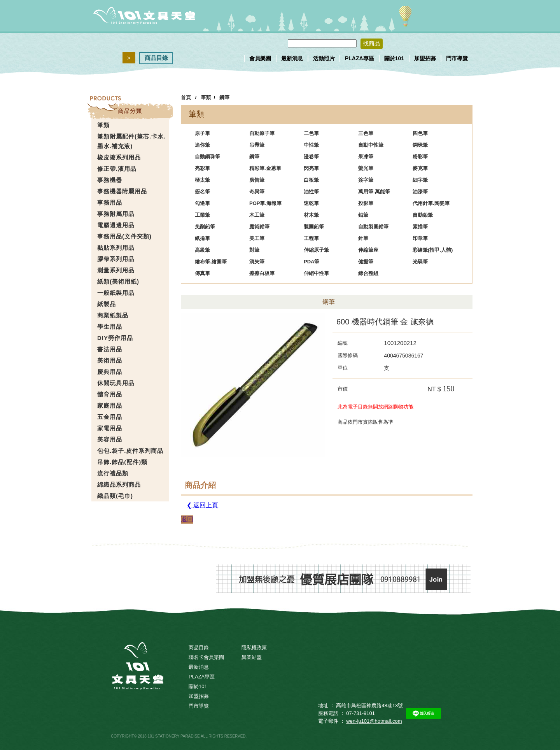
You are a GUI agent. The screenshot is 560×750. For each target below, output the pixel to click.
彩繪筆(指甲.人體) (433, 250)
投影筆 (366, 203)
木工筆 (257, 215)
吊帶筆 (257, 145)
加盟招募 (425, 58)
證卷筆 (311, 157)
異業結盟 (252, 657)
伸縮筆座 (368, 250)
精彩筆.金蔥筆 (265, 168)
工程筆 (311, 238)
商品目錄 (156, 58)
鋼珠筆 (420, 145)
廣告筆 (257, 180)
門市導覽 (457, 58)
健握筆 (366, 262)
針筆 (363, 238)
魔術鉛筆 (259, 227)
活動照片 (324, 58)
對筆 (254, 250)
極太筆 (202, 180)
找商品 (372, 43)
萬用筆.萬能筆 (374, 192)
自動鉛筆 (423, 215)
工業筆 (202, 215)
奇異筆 (257, 192)
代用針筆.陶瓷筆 (431, 203)
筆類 (206, 97)
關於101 (394, 58)
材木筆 (311, 215)
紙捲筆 (202, 238)
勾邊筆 (202, 203)
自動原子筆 (262, 133)
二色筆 (311, 133)
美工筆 (257, 238)
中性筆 (311, 145)
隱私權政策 (254, 647)
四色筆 (420, 133)
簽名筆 (202, 192)
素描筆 (420, 227)
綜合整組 (368, 273)
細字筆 (420, 180)
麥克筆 (420, 168)
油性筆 (311, 192)
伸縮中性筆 (316, 273)
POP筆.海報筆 (265, 203)
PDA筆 (311, 262)
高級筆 (202, 250)
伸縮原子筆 (316, 250)
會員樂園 (260, 58)
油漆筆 (420, 192)
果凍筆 (366, 157)
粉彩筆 (420, 157)
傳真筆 (202, 273)
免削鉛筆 (205, 227)
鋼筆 (224, 97)
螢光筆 (366, 168)
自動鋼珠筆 (207, 157)
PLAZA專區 (360, 58)
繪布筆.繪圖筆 (211, 262)
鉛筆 (363, 215)
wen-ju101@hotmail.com (374, 721)
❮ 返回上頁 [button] (202, 505)
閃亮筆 (311, 168)
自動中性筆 (371, 145)
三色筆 (366, 133)
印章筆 (420, 238)
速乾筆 (311, 203)
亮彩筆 (202, 168)
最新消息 (292, 58)
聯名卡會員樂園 (206, 657)
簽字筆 (366, 180)
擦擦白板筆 (262, 273)
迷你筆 (202, 145)
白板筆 (311, 180)
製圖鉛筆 (314, 227)
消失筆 (257, 262)
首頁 (186, 97)
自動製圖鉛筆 (373, 227)
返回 (187, 519)
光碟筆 (420, 262)
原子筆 (202, 133)
